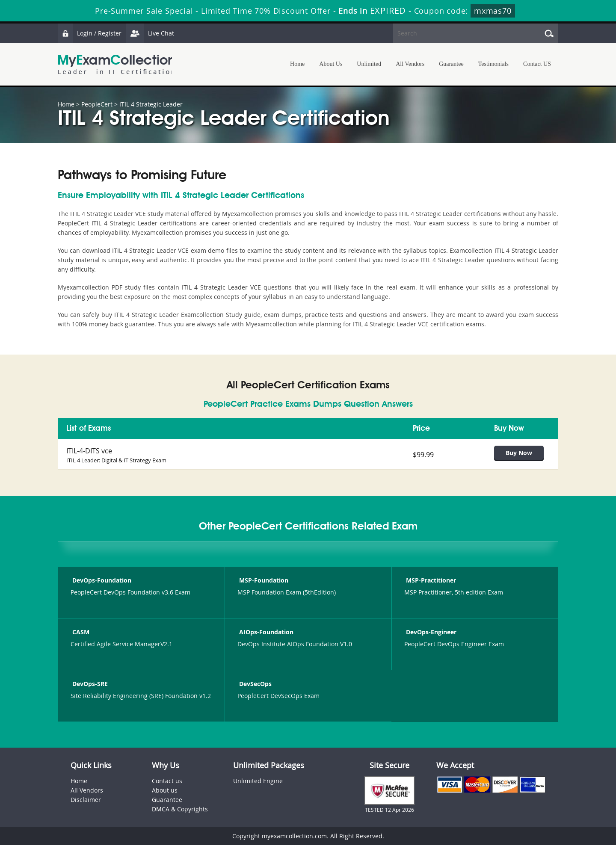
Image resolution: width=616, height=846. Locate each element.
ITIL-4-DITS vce (89, 451)
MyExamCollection (116, 64)
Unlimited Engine (258, 782)
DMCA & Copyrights (180, 810)
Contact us (167, 782)
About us (165, 791)
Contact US (537, 64)
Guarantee (451, 64)
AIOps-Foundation (265, 633)
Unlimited (369, 64)
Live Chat (151, 33)
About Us (331, 64)
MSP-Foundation (263, 581)
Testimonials (493, 64)
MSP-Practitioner (430, 581)
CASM (80, 633)
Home (297, 64)
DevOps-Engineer (430, 633)
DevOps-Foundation (101, 581)
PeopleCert (97, 104)
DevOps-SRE (89, 685)
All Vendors (410, 64)
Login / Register (90, 33)
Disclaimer (86, 800)
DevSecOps (255, 685)
